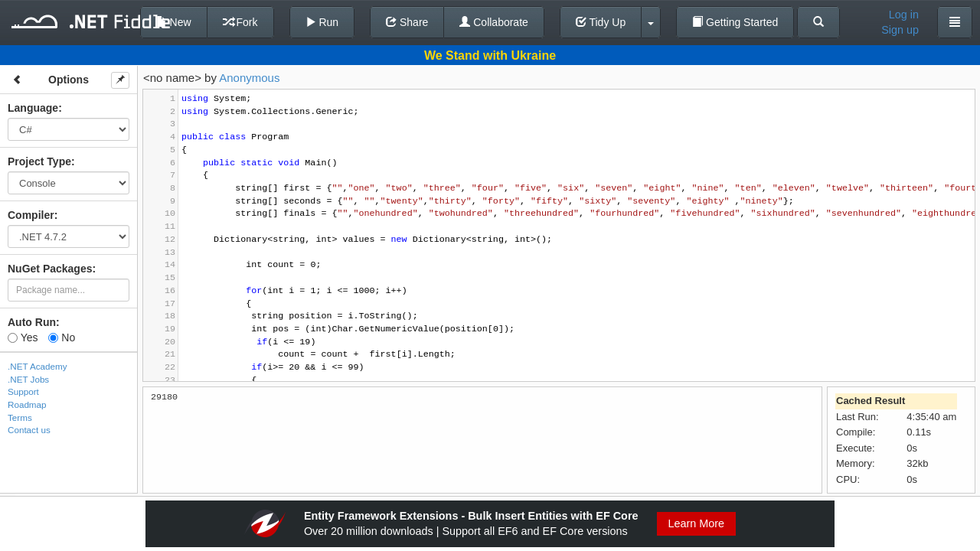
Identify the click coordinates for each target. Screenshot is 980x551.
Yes (23, 337)
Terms (20, 417)
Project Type (39, 161)
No (62, 337)
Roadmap (27, 404)
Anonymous (249, 78)
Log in (904, 15)
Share (407, 22)
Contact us (29, 430)
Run (322, 22)
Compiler (31, 215)
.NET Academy (38, 366)
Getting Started (735, 22)
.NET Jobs (28, 379)
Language (33, 108)
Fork (240, 22)
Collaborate (494, 22)
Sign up (900, 30)
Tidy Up (601, 22)
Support (23, 391)
